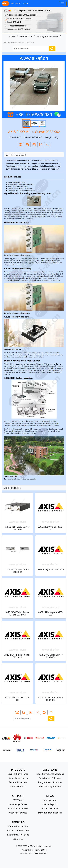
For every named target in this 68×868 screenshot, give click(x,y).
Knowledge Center (18, 804)
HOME (12, 36)
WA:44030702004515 (41, 853)
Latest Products (18, 786)
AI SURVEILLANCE (15, 4)
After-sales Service (18, 813)
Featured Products (18, 782)
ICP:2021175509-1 (26, 853)
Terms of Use (41, 850)
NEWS (50, 796)
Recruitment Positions (18, 835)
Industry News (50, 800)
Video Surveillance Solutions (50, 774)
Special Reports (50, 804)
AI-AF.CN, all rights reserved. (40, 846)
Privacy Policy (27, 850)
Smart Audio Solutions (50, 778)
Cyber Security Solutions (50, 786)
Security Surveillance (46, 36)
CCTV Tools (18, 800)
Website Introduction (18, 826)
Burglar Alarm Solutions (50, 782)
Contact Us (18, 839)
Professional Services (18, 809)
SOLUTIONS (50, 770)
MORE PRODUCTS (12, 488)
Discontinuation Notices (50, 813)
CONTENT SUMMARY (16, 155)
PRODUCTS (25, 36)
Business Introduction (18, 831)
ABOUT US (18, 822)
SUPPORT (18, 796)
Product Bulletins (50, 809)
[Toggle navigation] (63, 4)
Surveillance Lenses (18, 778)
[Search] (30, 49)
